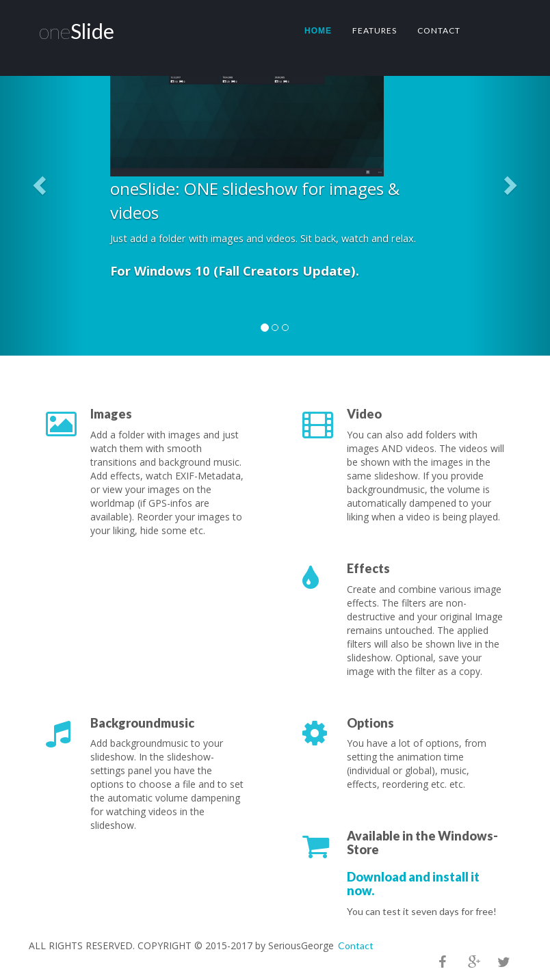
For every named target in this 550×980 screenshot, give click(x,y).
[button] (41, 185)
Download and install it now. (413, 884)
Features (375, 30)
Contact (439, 30)
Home (318, 31)
